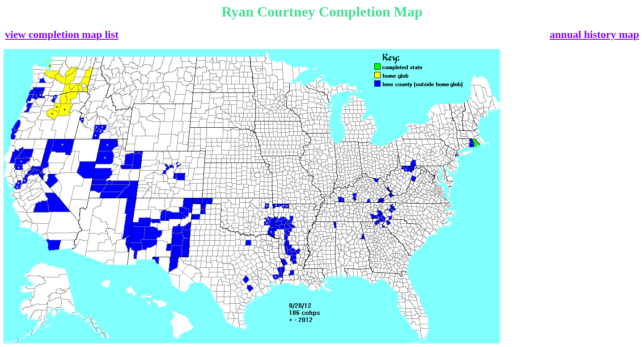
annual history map (594, 34)
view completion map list (62, 34)
